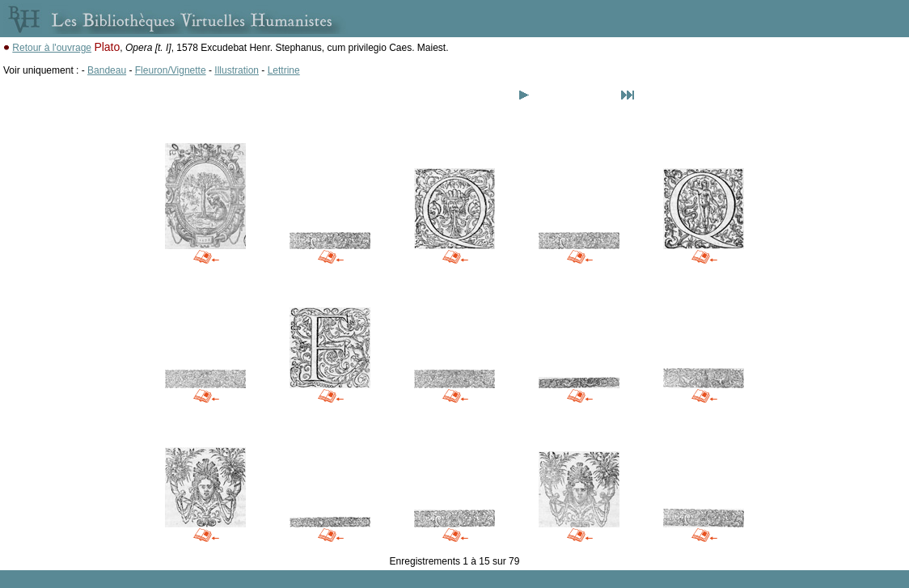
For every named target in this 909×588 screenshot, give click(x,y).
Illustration (237, 70)
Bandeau (107, 70)
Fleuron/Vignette (171, 70)
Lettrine (284, 70)
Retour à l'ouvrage (52, 48)
